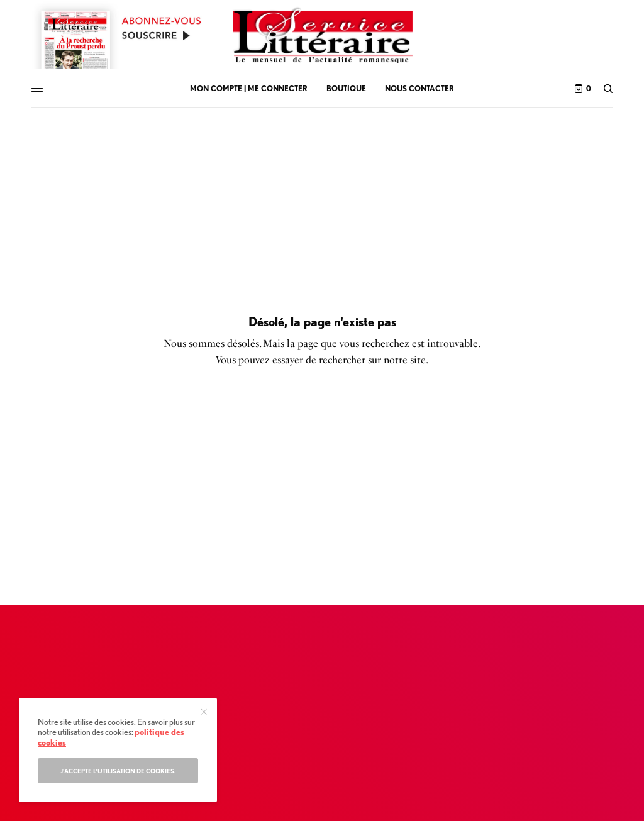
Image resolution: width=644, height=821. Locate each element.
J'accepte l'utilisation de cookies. (118, 771)
